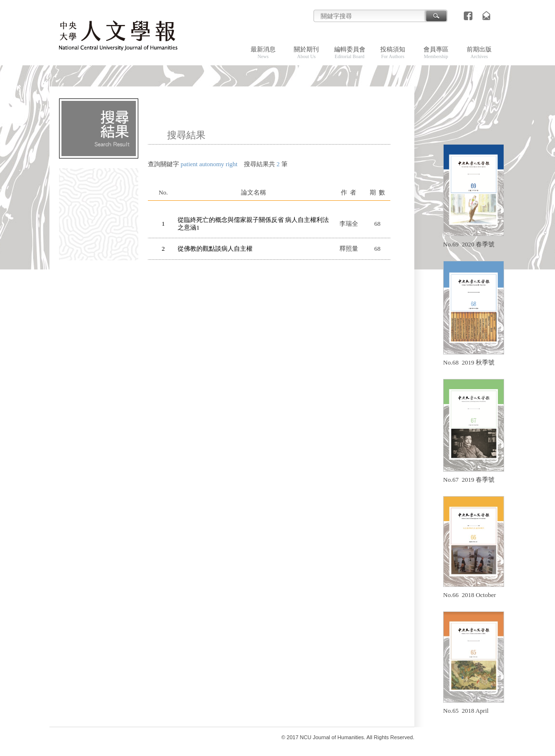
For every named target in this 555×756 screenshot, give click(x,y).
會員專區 (436, 52)
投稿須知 (393, 52)
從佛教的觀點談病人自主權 (215, 249)
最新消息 (263, 52)
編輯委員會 (350, 52)
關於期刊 (306, 52)
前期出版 (479, 52)
